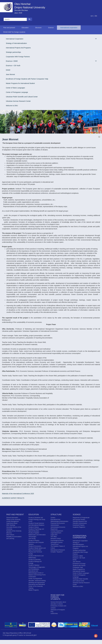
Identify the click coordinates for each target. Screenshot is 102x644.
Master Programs (34, 590)
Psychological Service (57, 541)
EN (96, 16)
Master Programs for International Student (20, 83)
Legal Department (56, 533)
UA (92, 16)
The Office (54, 537)
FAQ (52, 612)
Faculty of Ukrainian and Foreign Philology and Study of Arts (37, 519)
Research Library (56, 539)
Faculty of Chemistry (35, 560)
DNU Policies (10, 535)
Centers (53, 518)
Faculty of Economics (35, 546)
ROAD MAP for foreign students (14, 32)
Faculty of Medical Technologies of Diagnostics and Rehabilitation (37, 567)
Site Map (6, 633)
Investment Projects (79, 525)
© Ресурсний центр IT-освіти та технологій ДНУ (20, 635)
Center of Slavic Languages (15, 88)
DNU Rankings (11, 525)
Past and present (9, 28)
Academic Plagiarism (79, 527)
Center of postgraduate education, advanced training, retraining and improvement (37, 580)
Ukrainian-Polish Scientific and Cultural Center (22, 97)
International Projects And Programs (18, 48)
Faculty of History (34, 527)
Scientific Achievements (80, 523)
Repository (14, 633)
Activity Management (13, 521)
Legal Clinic (54, 535)
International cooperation (69, 28)
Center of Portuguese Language (17, 92)
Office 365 (23, 633)
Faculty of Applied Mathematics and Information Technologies (37, 535)
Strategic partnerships (13, 52)
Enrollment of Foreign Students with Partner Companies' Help (27, 79)
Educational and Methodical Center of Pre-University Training (37, 586)
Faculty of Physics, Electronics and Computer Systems (36, 542)
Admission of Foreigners (58, 610)
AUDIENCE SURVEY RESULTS (13, 498)
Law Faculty (32, 539)
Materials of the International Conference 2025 (18, 494)
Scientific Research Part (80, 521)
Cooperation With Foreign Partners (18, 57)
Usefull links (54, 614)
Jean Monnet (10, 74)
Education (25, 28)
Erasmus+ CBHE (51, 61)
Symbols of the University (14, 531)
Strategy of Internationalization (16, 43)
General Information (12, 518)
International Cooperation (51, 39)
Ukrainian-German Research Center (18, 101)
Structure (38, 28)
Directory (9, 533)
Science (51, 28)
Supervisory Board (12, 523)
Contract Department (57, 531)
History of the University (13, 519)
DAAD (8, 70)
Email (29, 633)
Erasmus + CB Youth (13, 66)
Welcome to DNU (12, 106)
